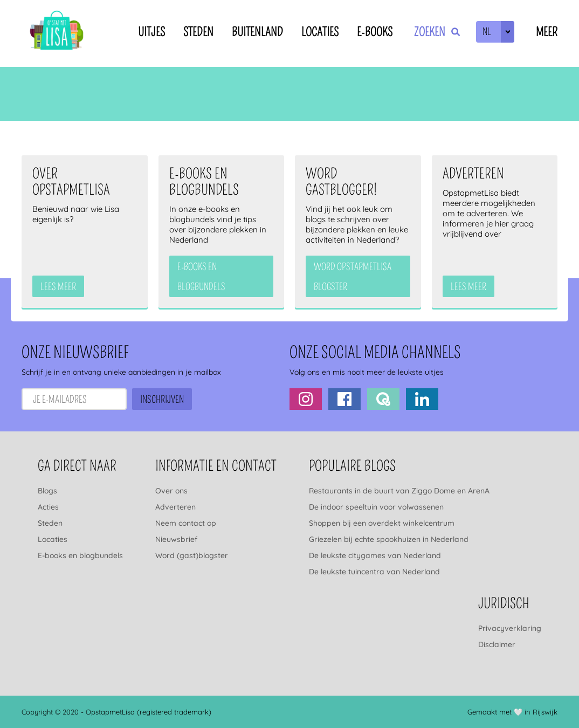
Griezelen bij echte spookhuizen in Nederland (389, 539)
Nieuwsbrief (176, 539)
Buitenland (257, 32)
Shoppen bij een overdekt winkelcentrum (382, 523)
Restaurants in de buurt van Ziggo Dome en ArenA (399, 491)
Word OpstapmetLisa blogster (353, 277)
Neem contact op (186, 523)
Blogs (47, 491)
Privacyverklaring (510, 628)
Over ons (171, 491)
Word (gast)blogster (192, 555)
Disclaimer (497, 644)
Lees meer (58, 287)
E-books (375, 32)
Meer (547, 32)
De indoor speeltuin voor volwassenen (376, 507)
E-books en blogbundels (80, 555)
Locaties (320, 32)
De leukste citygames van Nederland (375, 555)
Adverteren (175, 507)
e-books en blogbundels (201, 277)
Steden (198, 32)
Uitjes (151, 32)
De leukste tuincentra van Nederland (374, 572)
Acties (48, 507)
